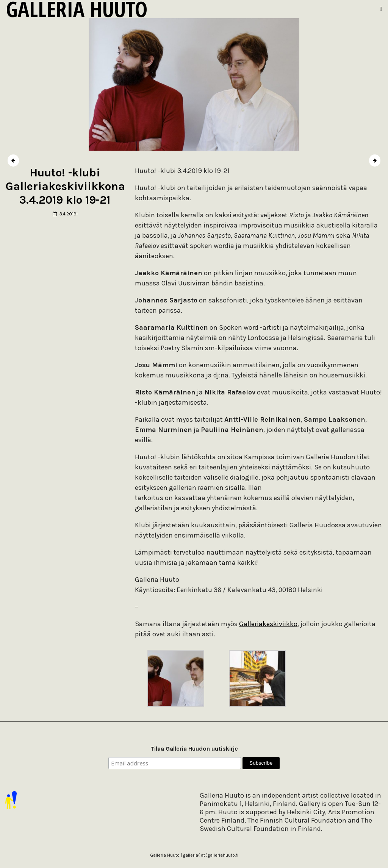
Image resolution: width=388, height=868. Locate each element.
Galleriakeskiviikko (268, 624)
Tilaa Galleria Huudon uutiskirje (194, 749)
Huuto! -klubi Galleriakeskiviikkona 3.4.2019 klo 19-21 (65, 186)
